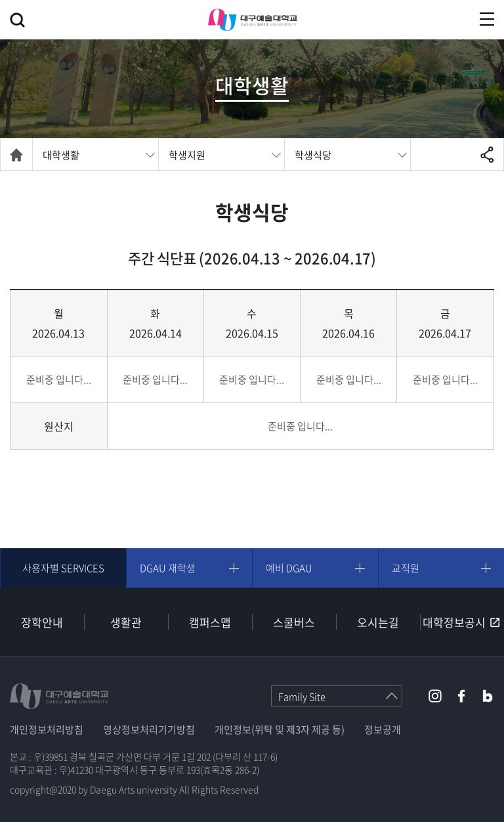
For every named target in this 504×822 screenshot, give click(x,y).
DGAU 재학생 (168, 568)
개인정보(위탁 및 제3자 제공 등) (280, 729)
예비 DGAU (289, 568)
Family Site (302, 697)
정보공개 (383, 729)
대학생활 (61, 155)
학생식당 (313, 155)
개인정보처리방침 (47, 729)
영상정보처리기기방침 (149, 729)
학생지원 (187, 155)
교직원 (406, 568)
